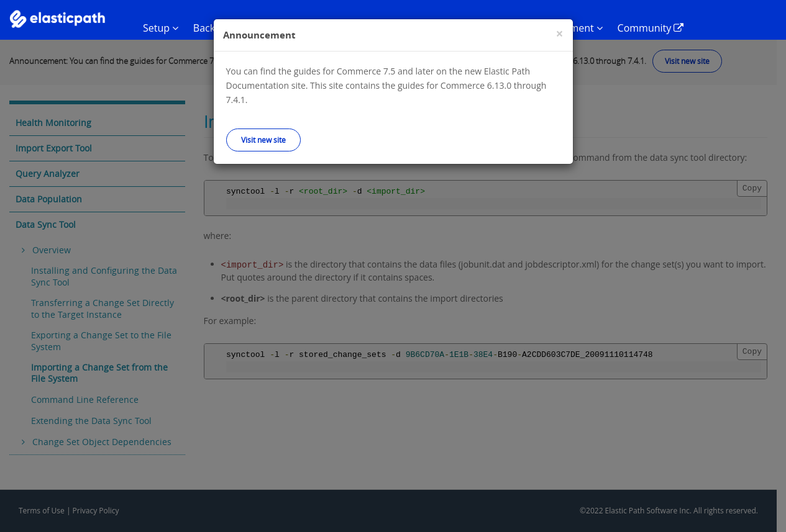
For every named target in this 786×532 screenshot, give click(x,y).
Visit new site (263, 140)
